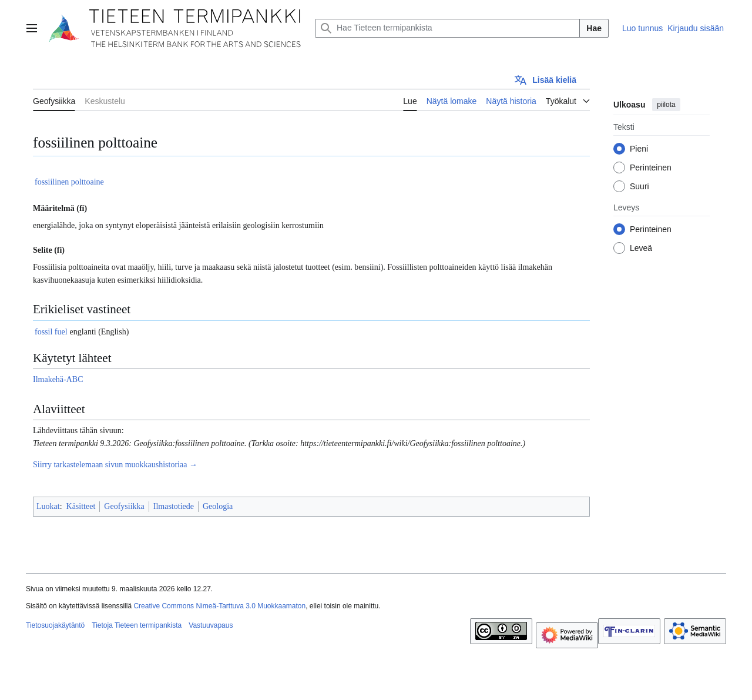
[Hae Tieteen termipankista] (447, 28)
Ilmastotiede (174, 506)
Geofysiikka (124, 506)
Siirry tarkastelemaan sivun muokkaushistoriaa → (115, 465)
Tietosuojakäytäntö (55, 625)
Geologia (218, 506)
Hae (594, 28)
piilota (666, 105)
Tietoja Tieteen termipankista (137, 625)
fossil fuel (51, 332)
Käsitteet (81, 506)
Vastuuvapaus (211, 625)
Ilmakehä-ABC (58, 379)
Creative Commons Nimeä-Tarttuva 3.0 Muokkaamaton (219, 606)
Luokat (48, 506)
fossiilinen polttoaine (69, 182)
